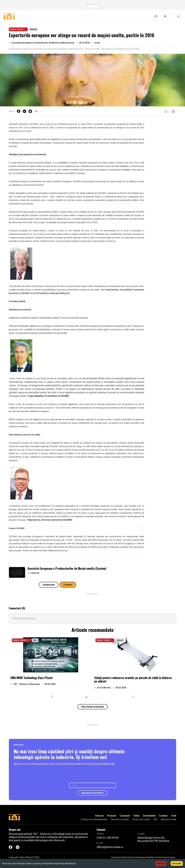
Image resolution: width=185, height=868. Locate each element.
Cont (174, 816)
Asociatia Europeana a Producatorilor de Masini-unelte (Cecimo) (67, 568)
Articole (99, 816)
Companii (125, 816)
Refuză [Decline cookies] (161, 863)
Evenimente (149, 816)
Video (136, 816)
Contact (68, 585)
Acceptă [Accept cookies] (177, 863)
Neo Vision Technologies (163, 857)
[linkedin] (24, 111)
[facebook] (19, 111)
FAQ (156, 819)
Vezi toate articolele (93, 707)
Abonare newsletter (92, 793)
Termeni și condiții (120, 819)
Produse (112, 816)
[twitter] (30, 111)
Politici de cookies (141, 819)
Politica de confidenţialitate (94, 819)
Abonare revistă (169, 819)
